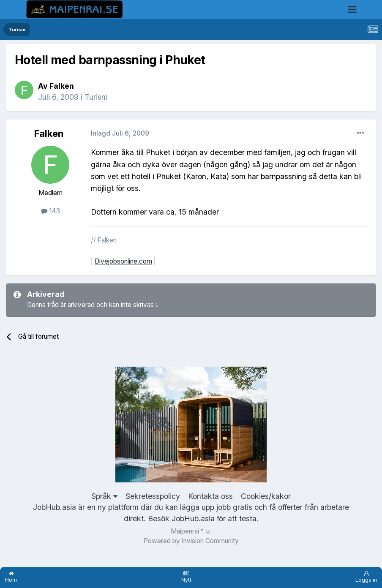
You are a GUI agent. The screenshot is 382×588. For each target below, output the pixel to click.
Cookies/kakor (266, 496)
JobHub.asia (193, 519)
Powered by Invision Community (191, 541)
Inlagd (120, 133)
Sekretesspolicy (153, 496)
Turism (96, 97)
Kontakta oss (210, 496)
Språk (104, 496)
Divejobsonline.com (123, 261)
